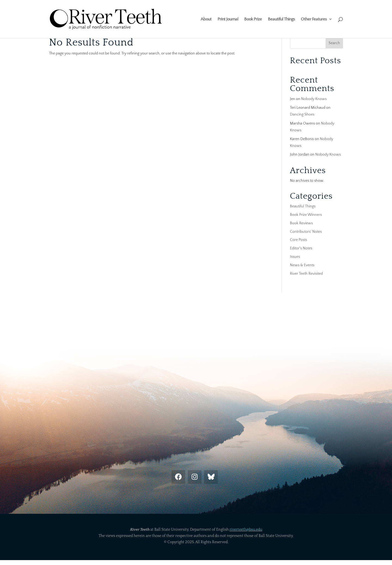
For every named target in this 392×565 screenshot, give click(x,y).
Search (334, 43)
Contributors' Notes (306, 232)
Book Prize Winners (306, 215)
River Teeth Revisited (306, 274)
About (206, 19)
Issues (295, 257)
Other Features (314, 19)
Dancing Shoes (302, 114)
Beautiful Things (281, 19)
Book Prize (253, 19)
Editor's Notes (301, 248)
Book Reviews (301, 223)
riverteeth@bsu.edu (246, 530)
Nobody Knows (314, 99)
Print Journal (228, 19)
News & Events (302, 265)
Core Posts (298, 240)
